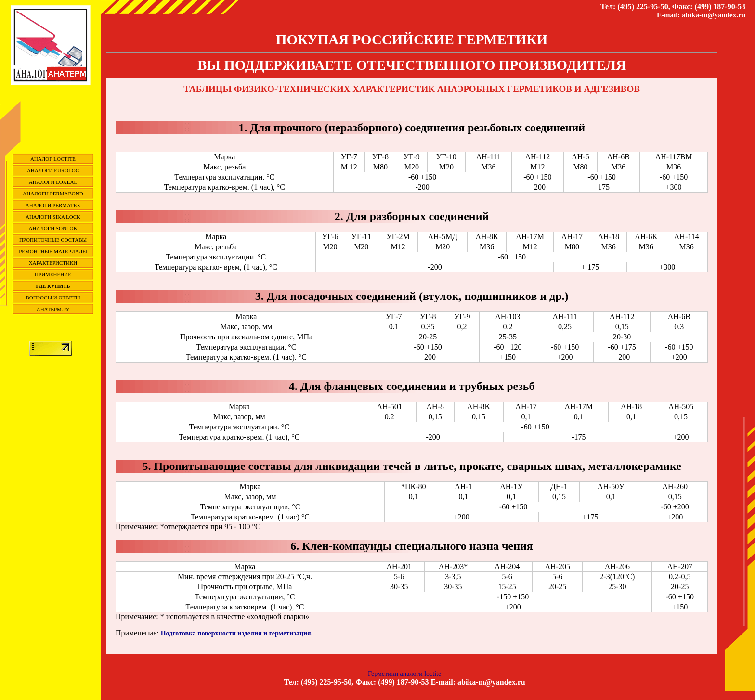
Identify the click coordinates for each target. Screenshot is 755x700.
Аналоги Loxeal (53, 182)
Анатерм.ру (53, 309)
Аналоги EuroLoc (53, 170)
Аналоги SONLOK (53, 228)
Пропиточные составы (53, 240)
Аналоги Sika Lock (53, 217)
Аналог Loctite (53, 159)
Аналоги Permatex (53, 205)
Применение (53, 274)
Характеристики (53, 263)
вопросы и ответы (53, 298)
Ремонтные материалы (53, 251)
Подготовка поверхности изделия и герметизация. (237, 633)
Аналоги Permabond (53, 194)
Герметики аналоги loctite (404, 674)
